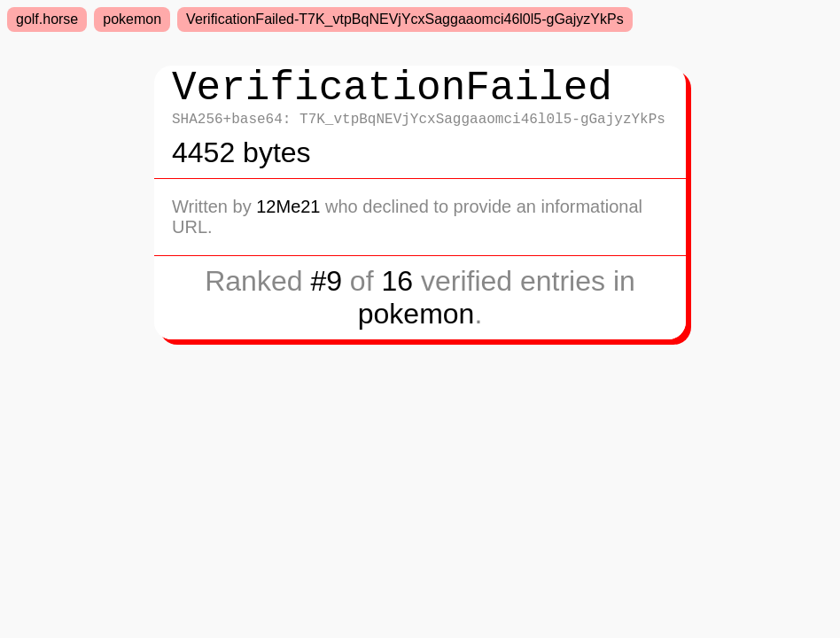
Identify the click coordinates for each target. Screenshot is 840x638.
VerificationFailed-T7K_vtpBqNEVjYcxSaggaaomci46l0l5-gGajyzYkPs (405, 19)
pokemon (132, 19)
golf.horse (47, 19)
